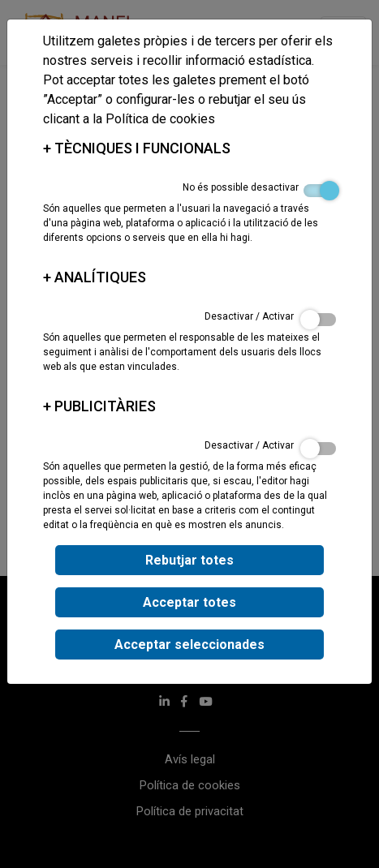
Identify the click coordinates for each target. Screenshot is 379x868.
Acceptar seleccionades (189, 645)
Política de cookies (160, 119)
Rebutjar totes (189, 560)
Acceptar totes (189, 602)
